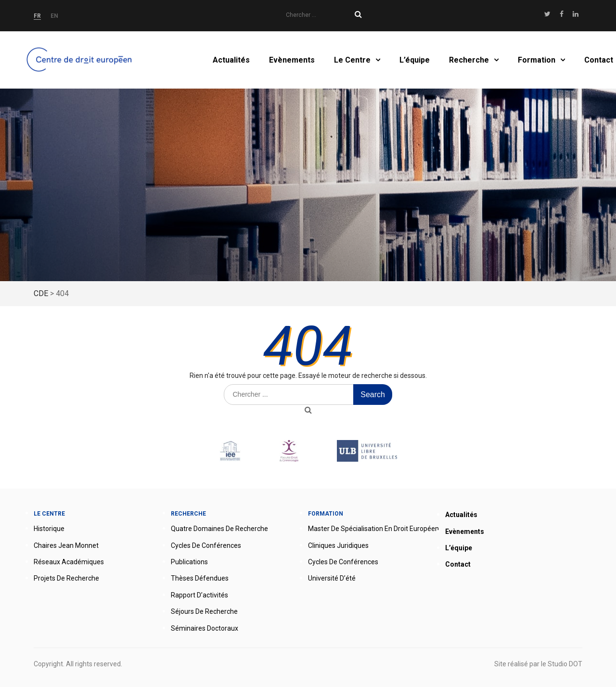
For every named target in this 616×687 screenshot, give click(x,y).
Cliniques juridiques (338, 545)
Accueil (81, 60)
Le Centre (352, 60)
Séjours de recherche (204, 611)
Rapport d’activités (199, 595)
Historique (49, 529)
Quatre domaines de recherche (219, 529)
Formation (537, 60)
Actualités (231, 60)
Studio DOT (565, 664)
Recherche (469, 60)
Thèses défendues (200, 578)
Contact (599, 60)
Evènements (292, 60)
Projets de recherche (66, 578)
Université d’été (332, 578)
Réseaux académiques (69, 562)
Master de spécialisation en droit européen (373, 529)
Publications (189, 562)
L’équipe (415, 60)
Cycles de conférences (206, 545)
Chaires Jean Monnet (66, 545)
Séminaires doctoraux (205, 628)
